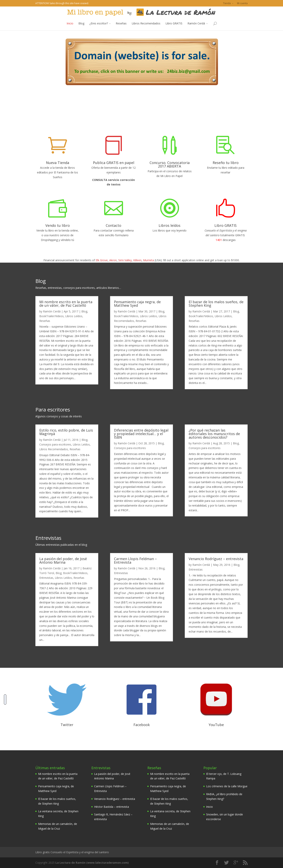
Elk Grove (102, 260)
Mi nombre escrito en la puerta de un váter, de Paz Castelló (66, 304)
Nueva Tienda (58, 163)
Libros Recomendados (146, 27)
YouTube (216, 725)
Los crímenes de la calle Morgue (227, 786)
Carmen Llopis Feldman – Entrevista (135, 560)
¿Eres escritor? (99, 27)
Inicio (70, 27)
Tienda (227, 3)
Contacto (113, 225)
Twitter (67, 725)
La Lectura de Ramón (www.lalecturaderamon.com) (92, 863)
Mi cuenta (242, 3)
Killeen (137, 260)
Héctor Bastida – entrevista (112, 807)
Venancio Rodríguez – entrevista (216, 559)
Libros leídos (170, 225)
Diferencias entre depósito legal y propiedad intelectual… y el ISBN (141, 434)
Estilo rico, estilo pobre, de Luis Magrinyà (66, 432)
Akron (113, 260)
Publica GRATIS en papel (114, 163)
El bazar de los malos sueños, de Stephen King (216, 304)
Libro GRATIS (174, 27)
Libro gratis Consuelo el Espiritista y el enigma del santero (72, 852)
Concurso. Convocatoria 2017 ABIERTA (170, 164)
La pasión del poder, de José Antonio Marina (63, 560)
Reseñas (121, 27)
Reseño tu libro (226, 163)
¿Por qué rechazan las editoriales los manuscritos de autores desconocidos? (214, 434)
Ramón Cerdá (196, 27)
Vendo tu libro (58, 225)
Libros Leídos (74, 316)
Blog (81, 27)
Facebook (142, 725)
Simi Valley (125, 260)
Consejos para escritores (55, 444)
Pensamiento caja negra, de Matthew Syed (137, 304)
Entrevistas (46, 578)
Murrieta (148, 260)
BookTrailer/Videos (51, 316)
